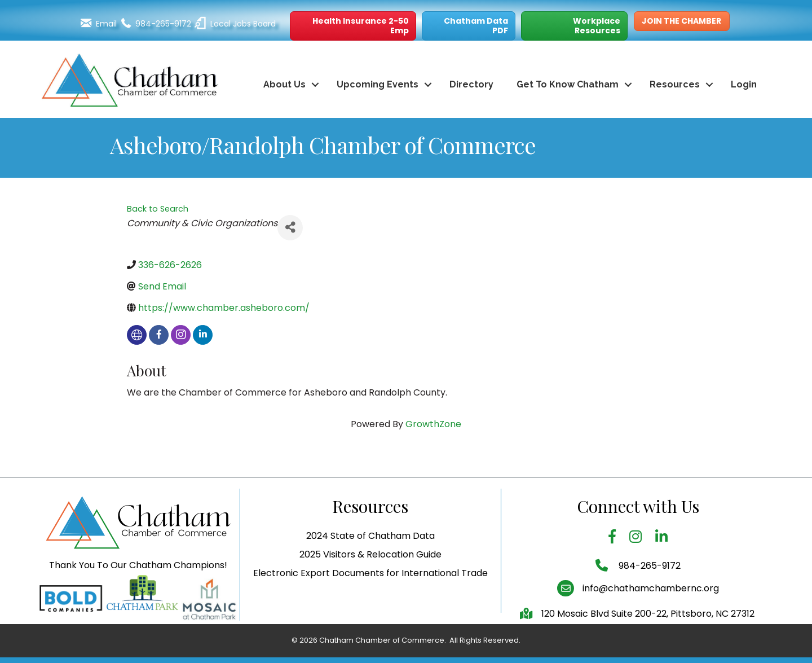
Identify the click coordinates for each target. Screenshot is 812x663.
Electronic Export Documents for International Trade (370, 596)
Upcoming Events (378, 84)
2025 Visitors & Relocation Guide (370, 576)
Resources (675, 84)
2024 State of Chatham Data (370, 558)
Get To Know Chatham (568, 84)
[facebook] (159, 335)
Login (744, 84)
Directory (471, 84)
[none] (137, 335)
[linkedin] (203, 335)
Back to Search (158, 209)
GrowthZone (433, 424)
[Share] (290, 228)
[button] (353, 26)
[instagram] (181, 335)
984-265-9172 (648, 588)
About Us (284, 84)
